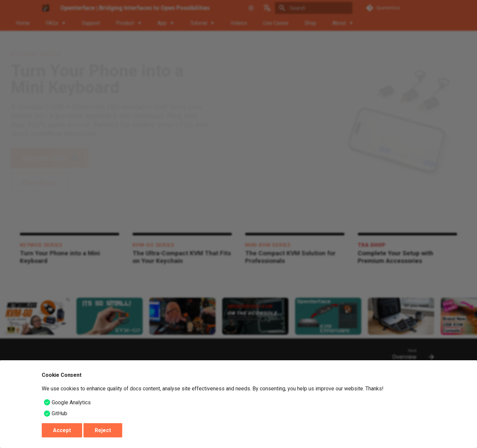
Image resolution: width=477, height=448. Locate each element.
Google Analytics (71, 402)
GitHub (59, 413)
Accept (62, 430)
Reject (103, 430)
